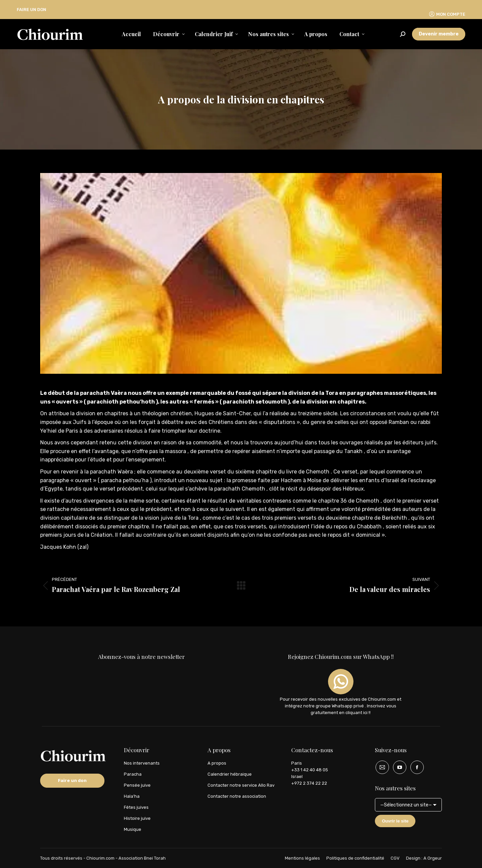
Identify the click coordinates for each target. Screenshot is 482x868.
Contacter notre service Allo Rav (241, 785)
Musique (133, 829)
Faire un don (72, 780)
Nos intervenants (142, 763)
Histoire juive (137, 818)
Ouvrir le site (395, 821)
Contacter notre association (237, 796)
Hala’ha (132, 796)
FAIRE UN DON (31, 10)
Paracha (133, 774)
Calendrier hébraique (230, 774)
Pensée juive (137, 785)
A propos (217, 763)
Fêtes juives (136, 807)
